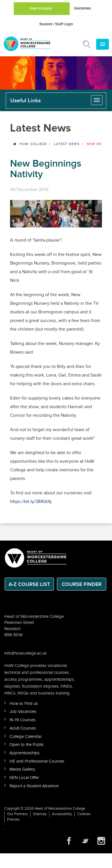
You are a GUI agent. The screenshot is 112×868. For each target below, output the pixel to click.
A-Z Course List (29, 584)
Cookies (84, 814)
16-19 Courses (23, 720)
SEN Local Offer (24, 778)
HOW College (33, 144)
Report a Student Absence (34, 786)
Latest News (67, 144)
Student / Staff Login (56, 24)
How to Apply (41, 8)
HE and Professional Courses (37, 761)
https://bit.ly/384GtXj (31, 502)
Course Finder (82, 584)
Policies (13, 819)
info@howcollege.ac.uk (26, 653)
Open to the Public (27, 745)
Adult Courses (23, 728)
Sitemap (40, 814)
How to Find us (24, 704)
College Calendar (26, 737)
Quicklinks (83, 8)
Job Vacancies (23, 712)
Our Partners (17, 814)
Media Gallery (22, 769)
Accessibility (62, 814)
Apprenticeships (25, 753)
